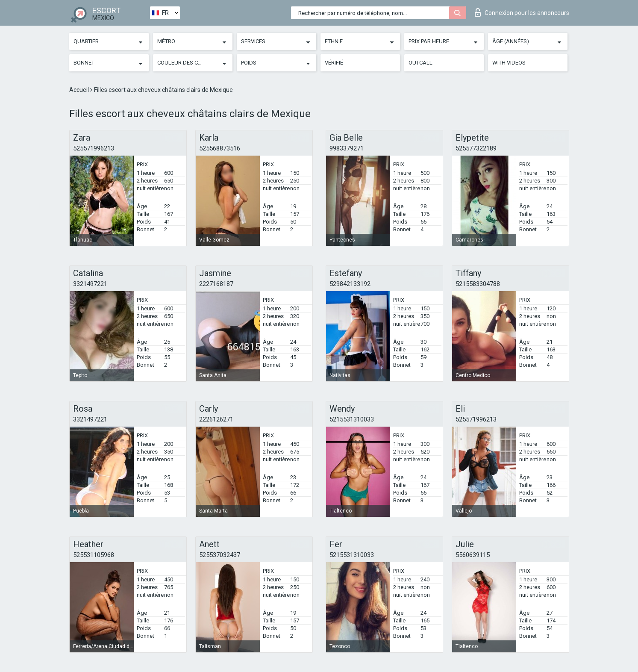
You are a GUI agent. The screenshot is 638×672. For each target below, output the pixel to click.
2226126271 (216, 419)
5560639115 (473, 555)
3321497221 (90, 284)
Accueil (80, 90)
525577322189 (476, 148)
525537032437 (220, 555)
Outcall (420, 63)
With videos (509, 63)
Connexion (522, 12)
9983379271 (347, 148)
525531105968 (94, 555)
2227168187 (216, 284)
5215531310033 (352, 419)
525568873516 (220, 148)
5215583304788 (478, 284)
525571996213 (94, 148)
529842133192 (350, 284)
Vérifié (334, 63)
